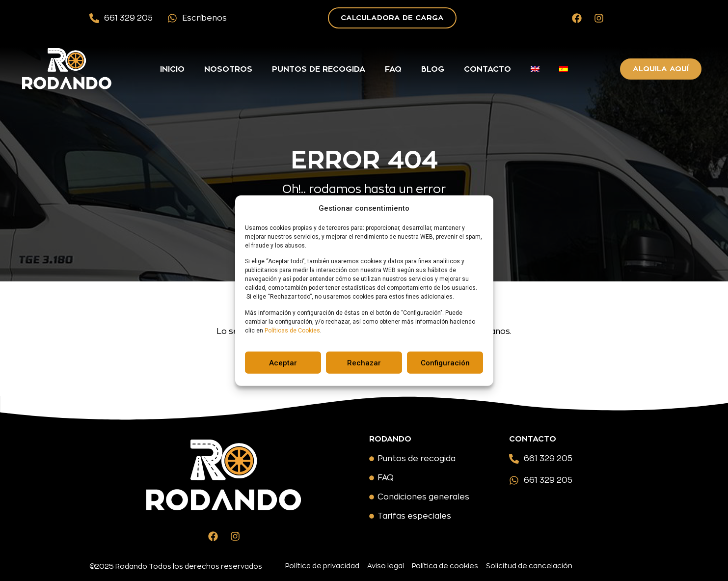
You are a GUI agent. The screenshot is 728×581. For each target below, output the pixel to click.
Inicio (172, 69)
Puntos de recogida (319, 69)
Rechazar (364, 362)
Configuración (445, 362)
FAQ (393, 69)
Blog (433, 69)
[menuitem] (535, 69)
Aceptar (283, 362)
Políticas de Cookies (292, 330)
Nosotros (228, 69)
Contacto (487, 69)
